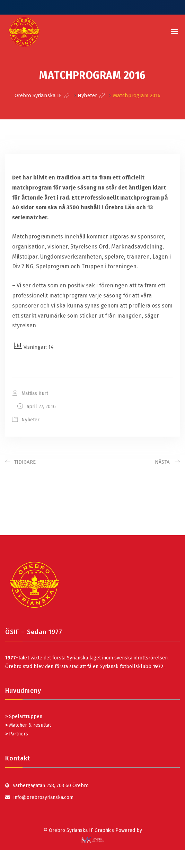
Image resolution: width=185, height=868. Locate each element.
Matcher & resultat (28, 725)
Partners (17, 734)
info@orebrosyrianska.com (43, 797)
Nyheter (30, 420)
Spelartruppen (25, 717)
